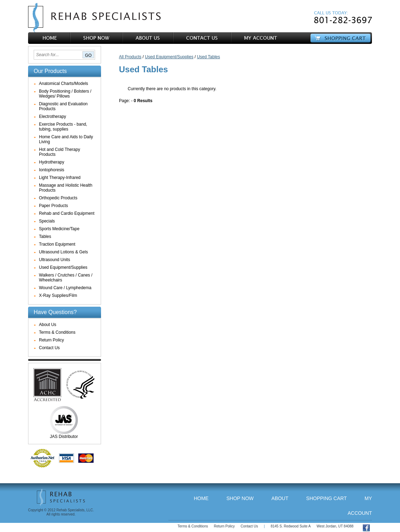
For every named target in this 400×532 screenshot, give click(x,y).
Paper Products (54, 206)
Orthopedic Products (58, 198)
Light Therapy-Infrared (60, 178)
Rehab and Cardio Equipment (67, 213)
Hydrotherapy (52, 162)
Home (201, 498)
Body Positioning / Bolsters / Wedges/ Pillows (65, 94)
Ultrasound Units (55, 260)
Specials (47, 221)
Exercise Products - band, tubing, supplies (63, 127)
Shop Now (240, 498)
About (280, 498)
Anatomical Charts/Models (64, 84)
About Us (48, 325)
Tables (45, 237)
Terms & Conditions (57, 332)
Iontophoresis (52, 170)
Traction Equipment (57, 244)
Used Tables (208, 57)
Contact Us (49, 348)
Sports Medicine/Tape (59, 229)
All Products (130, 57)
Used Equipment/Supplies (63, 267)
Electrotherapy (52, 117)
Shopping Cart (327, 498)
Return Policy (51, 340)
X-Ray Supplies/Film (58, 295)
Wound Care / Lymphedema (65, 288)
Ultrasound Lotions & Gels (63, 252)
